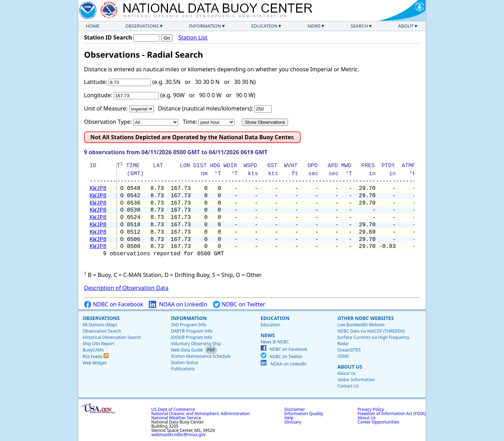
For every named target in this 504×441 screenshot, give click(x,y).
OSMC (343, 356)
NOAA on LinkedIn (178, 304)
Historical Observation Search (112, 337)
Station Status (184, 362)
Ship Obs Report (99, 344)
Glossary (293, 422)
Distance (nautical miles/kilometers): (205, 108)
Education (264, 26)
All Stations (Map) (100, 325)
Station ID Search (108, 37)
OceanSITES (349, 350)
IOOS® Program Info (191, 337)
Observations (142, 26)
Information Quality (304, 414)
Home (93, 26)
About (406, 26)
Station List (193, 38)
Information (205, 26)
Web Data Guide (187, 350)
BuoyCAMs (93, 350)
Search (359, 26)
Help (289, 418)
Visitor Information (356, 380)
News (314, 26)
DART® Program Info (192, 331)
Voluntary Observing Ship (196, 344)
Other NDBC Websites (366, 318)
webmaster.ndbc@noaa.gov (178, 435)
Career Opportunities (379, 422)
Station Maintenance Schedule (201, 356)
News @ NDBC (275, 342)
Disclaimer (295, 409)
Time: (190, 122)
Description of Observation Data (126, 288)
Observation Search (102, 331)
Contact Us (348, 386)
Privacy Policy (371, 409)
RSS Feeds (96, 357)
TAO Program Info (188, 325)
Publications (183, 369)
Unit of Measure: (106, 108)
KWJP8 (98, 189)
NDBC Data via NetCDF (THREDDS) (371, 331)
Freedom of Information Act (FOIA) (392, 414)
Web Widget (94, 363)
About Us (350, 367)
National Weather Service (176, 418)
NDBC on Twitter (239, 304)
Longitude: (98, 95)
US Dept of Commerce (173, 409)
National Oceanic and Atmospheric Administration (201, 414)
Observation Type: (108, 122)
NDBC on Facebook (114, 304)
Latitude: (96, 82)
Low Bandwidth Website (361, 325)
